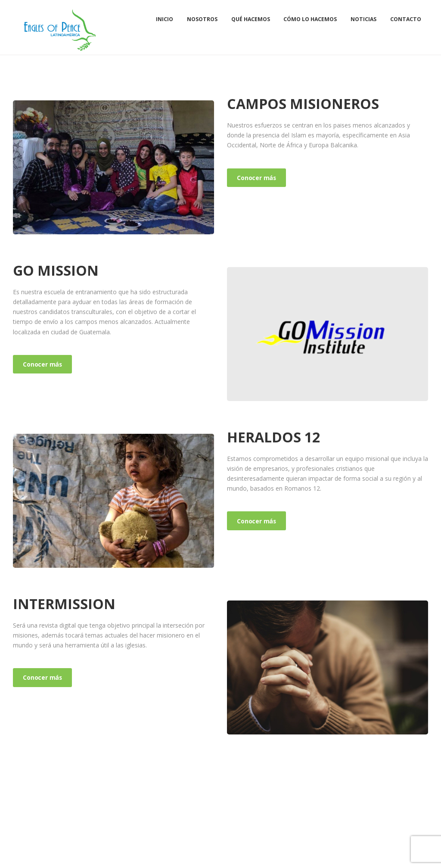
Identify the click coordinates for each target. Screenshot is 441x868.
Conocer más (258, 178)
